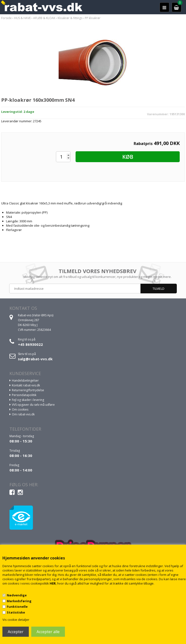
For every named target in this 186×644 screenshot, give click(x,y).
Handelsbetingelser (25, 380)
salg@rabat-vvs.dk (35, 359)
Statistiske (16, 612)
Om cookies (20, 409)
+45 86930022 (30, 344)
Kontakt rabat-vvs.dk (26, 385)
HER (53, 583)
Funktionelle (17, 607)
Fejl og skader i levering (28, 400)
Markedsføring (19, 601)
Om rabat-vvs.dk (23, 414)
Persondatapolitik (24, 395)
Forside (6, 18)
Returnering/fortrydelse (28, 390)
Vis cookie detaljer (16, 620)
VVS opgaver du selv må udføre (33, 405)
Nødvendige (17, 595)
